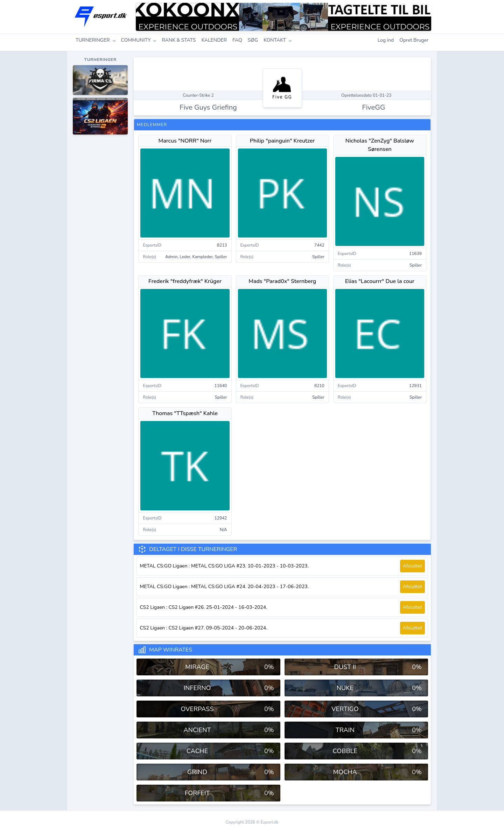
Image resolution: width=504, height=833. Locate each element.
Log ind (386, 40)
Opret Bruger (414, 40)
